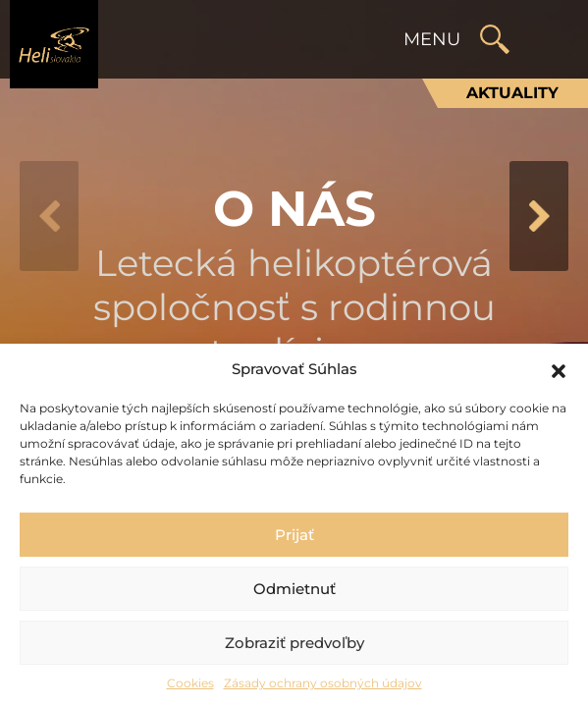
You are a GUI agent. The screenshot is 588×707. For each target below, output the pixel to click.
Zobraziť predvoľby (294, 643)
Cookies (190, 683)
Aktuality (512, 93)
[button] (559, 369)
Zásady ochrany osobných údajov (323, 683)
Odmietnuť (294, 589)
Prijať (294, 535)
